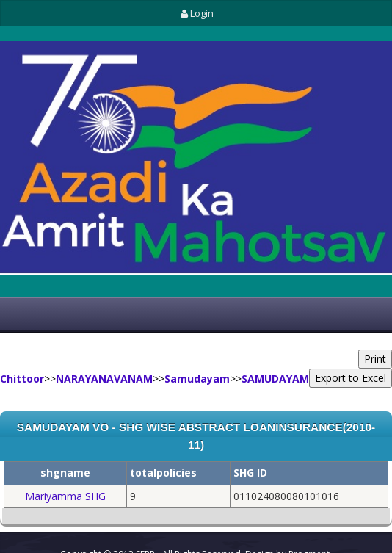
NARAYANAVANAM (104, 379)
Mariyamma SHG (65, 496)
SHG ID (250, 473)
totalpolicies (163, 473)
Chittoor (22, 379)
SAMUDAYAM (275, 379)
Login (196, 13)
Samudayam (197, 379)
